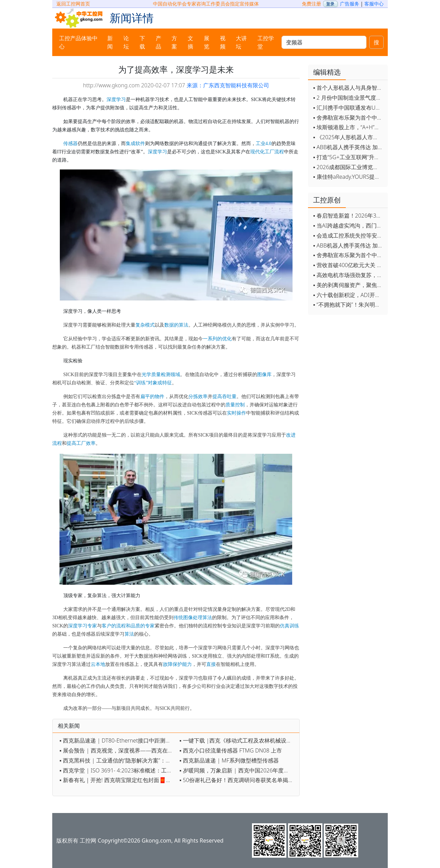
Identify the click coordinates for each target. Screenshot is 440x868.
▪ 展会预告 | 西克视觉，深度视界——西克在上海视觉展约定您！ (118, 750)
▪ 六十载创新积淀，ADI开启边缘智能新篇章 (349, 295)
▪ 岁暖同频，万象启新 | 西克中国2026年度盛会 (237, 770)
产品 (158, 42)
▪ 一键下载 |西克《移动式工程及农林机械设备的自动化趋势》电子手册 (238, 740)
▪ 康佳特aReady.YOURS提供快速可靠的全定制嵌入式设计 (349, 177)
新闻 (110, 42)
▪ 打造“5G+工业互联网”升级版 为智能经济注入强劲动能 (349, 157)
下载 (142, 42)
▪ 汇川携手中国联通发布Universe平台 (349, 108)
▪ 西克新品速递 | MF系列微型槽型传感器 (229, 760)
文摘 (190, 42)
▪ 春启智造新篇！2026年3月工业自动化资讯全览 (349, 216)
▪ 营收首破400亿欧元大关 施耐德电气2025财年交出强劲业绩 (349, 265)
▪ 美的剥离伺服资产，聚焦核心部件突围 (349, 285)
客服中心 (374, 4)
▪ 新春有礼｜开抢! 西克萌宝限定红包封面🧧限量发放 (118, 780)
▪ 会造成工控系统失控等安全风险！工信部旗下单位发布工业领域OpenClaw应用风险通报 (349, 235)
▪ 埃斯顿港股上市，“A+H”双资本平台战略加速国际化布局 (349, 127)
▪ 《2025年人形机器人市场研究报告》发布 (349, 137)
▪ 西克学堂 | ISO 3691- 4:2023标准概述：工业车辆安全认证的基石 (118, 770)
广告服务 (350, 4)
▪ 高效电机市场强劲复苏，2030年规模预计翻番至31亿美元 (349, 275)
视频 (223, 42)
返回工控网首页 (73, 4)
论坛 (126, 42)
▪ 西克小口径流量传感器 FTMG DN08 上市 (231, 750)
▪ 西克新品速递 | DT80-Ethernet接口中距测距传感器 (118, 740)
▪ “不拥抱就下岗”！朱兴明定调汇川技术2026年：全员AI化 (349, 305)
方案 (174, 42)
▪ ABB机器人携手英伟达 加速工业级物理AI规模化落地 (349, 147)
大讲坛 (241, 42)
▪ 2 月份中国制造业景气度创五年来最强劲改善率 (349, 98)
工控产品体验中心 (78, 42)
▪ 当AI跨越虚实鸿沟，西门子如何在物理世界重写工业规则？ (349, 226)
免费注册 (311, 4)
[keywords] (324, 42)
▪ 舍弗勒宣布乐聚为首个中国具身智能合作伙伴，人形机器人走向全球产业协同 (349, 118)
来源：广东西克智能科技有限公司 (228, 85)
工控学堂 (266, 42)
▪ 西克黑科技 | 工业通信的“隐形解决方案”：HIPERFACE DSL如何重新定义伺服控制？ (118, 760)
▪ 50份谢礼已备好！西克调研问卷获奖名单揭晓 (236, 780)
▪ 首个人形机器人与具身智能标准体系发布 (349, 88)
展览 (207, 42)
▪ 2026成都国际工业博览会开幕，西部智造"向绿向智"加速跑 (349, 167)
